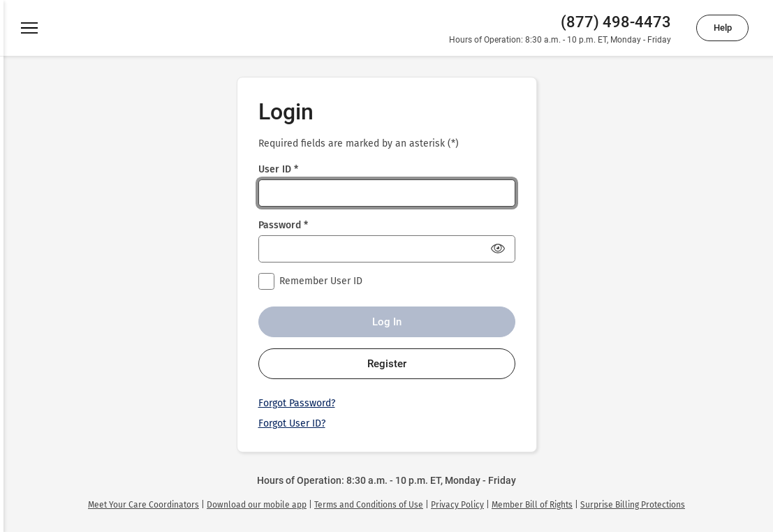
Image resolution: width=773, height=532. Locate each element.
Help (723, 28)
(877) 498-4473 (616, 22)
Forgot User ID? (292, 423)
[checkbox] (267, 281)
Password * (283, 225)
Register (387, 364)
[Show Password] (498, 249)
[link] (143, 505)
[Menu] (29, 28)
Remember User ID (321, 281)
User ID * (278, 169)
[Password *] (387, 249)
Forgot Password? (297, 403)
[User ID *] (387, 193)
